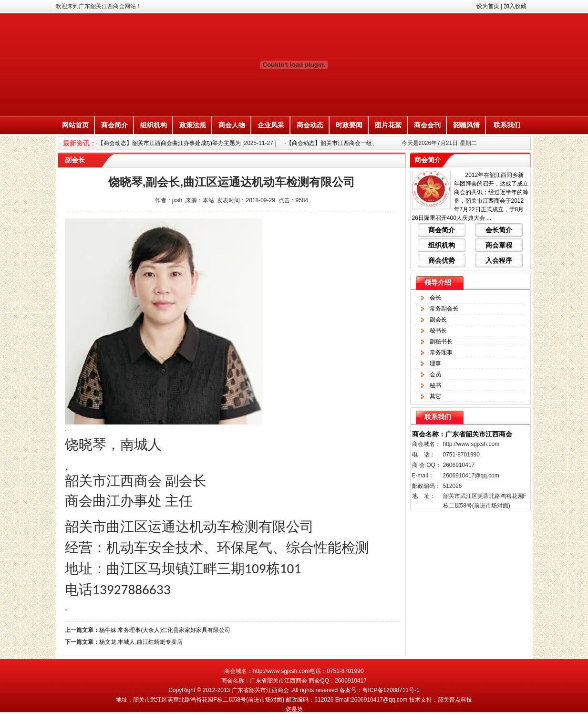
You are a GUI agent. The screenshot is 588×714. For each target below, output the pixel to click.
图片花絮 (388, 125)
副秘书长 (441, 341)
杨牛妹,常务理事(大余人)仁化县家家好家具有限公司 (165, 630)
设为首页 (488, 6)
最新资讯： (80, 143)
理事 (435, 363)
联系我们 (507, 125)
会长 (435, 298)
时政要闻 (349, 125)
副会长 (438, 320)
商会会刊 (427, 125)
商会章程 (499, 245)
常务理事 (441, 352)
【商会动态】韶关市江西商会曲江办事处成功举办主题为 (169, 143)
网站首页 (75, 125)
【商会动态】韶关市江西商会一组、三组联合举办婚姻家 (358, 143)
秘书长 (438, 331)
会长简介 (499, 230)
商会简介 (114, 125)
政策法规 (193, 125)
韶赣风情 (466, 125)
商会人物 (232, 125)
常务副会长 (444, 309)
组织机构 (154, 125)
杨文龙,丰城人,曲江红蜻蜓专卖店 (141, 642)
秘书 (435, 385)
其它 (435, 396)
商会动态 (310, 125)
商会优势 (442, 260)
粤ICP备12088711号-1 (391, 690)
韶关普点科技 (455, 700)
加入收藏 (515, 6)
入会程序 (499, 260)
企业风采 (271, 125)
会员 (435, 374)
